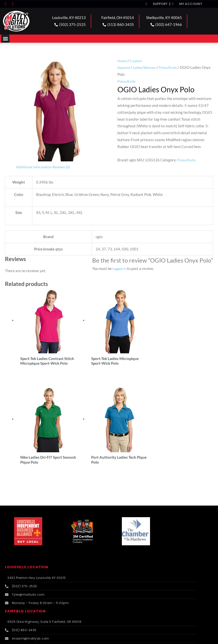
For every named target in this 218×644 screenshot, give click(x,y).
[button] (5, 39)
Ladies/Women (146, 67)
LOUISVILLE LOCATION (28, 458)
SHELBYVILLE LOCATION (30, 546)
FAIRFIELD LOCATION (27, 502)
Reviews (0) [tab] (63, 167)
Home (122, 61)
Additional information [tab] (34, 167)
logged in (120, 268)
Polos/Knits (170, 67)
